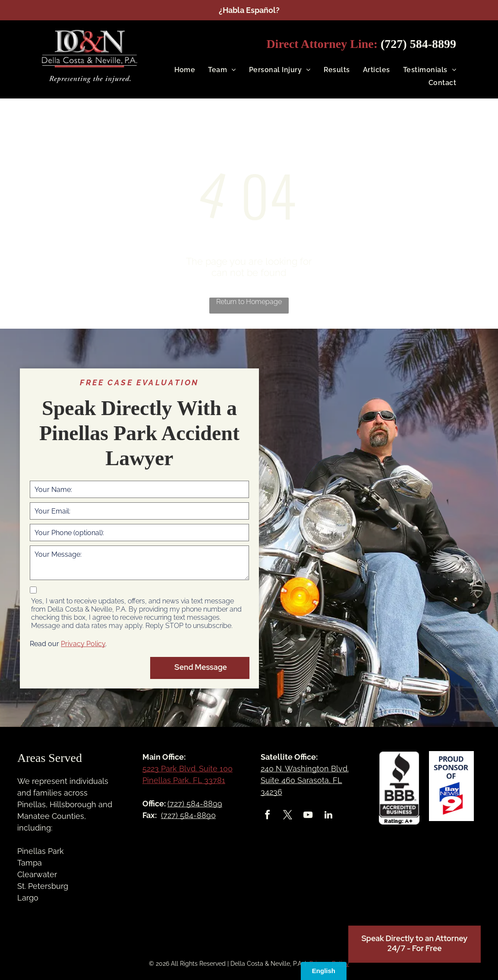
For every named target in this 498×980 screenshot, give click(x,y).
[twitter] (288, 816)
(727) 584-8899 (418, 44)
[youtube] (308, 816)
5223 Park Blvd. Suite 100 (188, 769)
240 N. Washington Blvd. (305, 769)
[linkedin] (328, 816)
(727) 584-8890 (188, 815)
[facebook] (268, 816)
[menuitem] (178, 70)
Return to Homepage (249, 302)
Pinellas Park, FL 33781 (184, 780)
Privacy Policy (83, 644)
